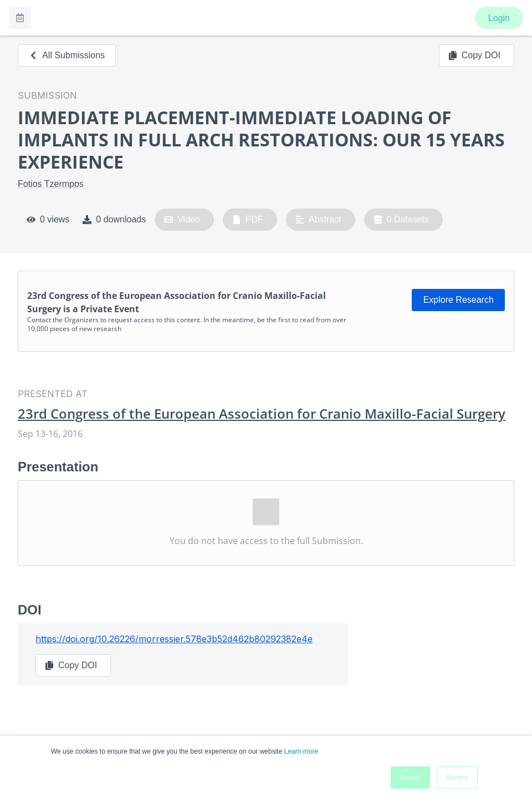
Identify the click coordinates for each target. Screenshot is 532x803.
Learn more (301, 751)
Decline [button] (457, 777)
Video (182, 220)
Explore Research (459, 300)
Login (499, 18)
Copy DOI (474, 55)
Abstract (318, 220)
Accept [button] (410, 777)
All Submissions (67, 55)
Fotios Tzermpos (51, 184)
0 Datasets (401, 220)
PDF (248, 220)
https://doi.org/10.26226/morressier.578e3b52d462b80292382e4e (174, 639)
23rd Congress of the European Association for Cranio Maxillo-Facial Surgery (262, 414)
